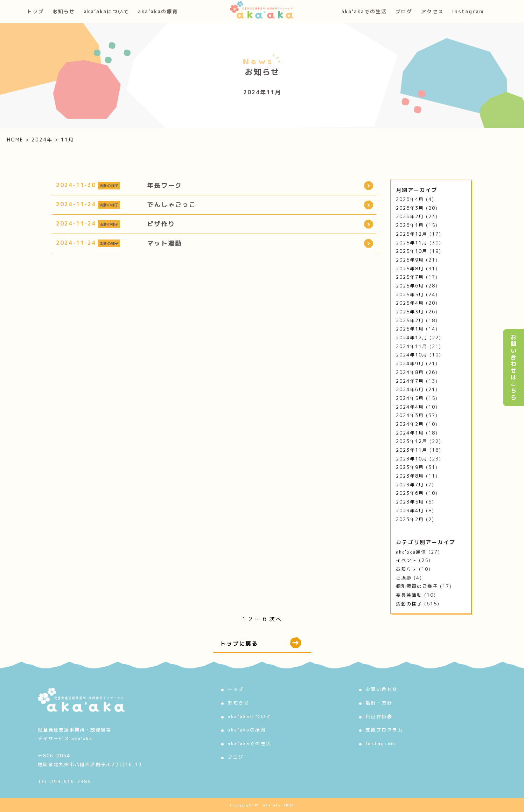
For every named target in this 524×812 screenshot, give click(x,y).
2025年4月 (410, 303)
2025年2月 (410, 320)
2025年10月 (412, 251)
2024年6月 (410, 389)
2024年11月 (412, 346)
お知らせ (406, 569)
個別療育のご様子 (417, 586)
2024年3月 (410, 415)
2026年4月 (410, 199)
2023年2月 (410, 519)
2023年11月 (412, 450)
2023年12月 (412, 441)
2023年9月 (410, 467)
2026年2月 (410, 216)
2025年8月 (410, 269)
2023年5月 (410, 502)
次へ (275, 619)
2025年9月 (410, 260)
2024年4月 (410, 407)
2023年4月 (410, 511)
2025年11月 (412, 243)
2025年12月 (412, 234)
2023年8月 (410, 476)
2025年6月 (410, 286)
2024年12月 (412, 338)
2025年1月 (410, 329)
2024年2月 (410, 424)
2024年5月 (410, 398)
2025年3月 (410, 312)
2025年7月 (410, 277)
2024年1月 (410, 433)
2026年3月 (410, 208)
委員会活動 (409, 595)
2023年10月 (412, 459)
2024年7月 (410, 381)
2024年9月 (410, 363)
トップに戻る (260, 643)
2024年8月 (410, 372)
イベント (406, 560)
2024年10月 (412, 355)
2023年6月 (410, 493)
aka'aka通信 (411, 552)
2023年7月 (410, 485)
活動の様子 (409, 604)
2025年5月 (410, 294)
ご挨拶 (404, 578)
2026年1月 (410, 225)
